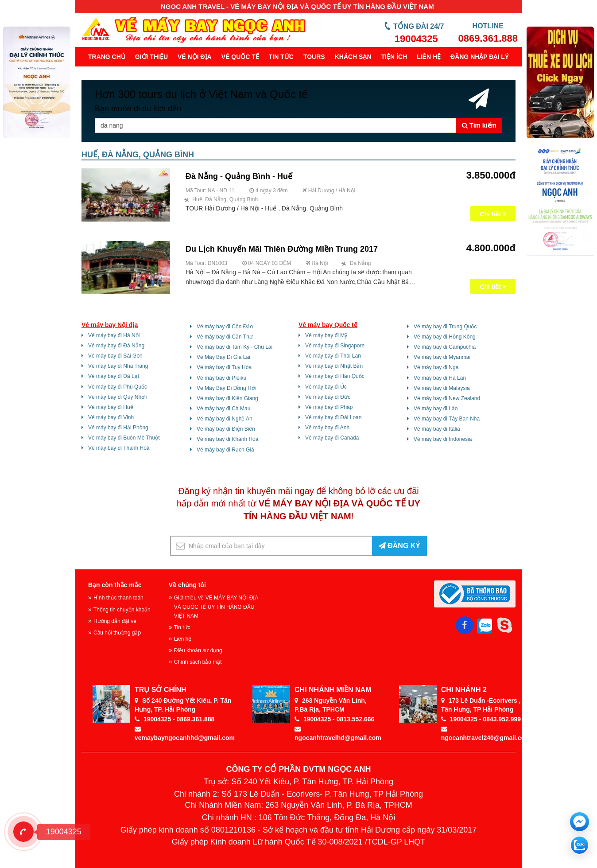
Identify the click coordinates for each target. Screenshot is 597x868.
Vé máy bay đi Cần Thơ (225, 337)
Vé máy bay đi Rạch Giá (225, 450)
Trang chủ (107, 57)
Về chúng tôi (187, 585)
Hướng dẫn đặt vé (115, 621)
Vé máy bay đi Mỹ (326, 335)
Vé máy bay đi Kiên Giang (227, 398)
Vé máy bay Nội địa (110, 325)
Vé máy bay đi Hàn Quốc (335, 376)
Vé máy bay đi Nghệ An (225, 419)
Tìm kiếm (479, 125)
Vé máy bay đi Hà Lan (440, 378)
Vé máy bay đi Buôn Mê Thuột (124, 438)
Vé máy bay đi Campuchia (445, 347)
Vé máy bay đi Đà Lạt (114, 376)
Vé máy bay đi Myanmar (442, 357)
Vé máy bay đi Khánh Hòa (227, 439)
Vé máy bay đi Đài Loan (333, 417)
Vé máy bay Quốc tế (328, 325)
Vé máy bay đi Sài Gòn (115, 356)
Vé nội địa (195, 57)
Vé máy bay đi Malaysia (442, 388)
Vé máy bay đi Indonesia (443, 439)
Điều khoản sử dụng (198, 650)
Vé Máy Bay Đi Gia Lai (223, 357)
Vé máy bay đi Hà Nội (114, 335)
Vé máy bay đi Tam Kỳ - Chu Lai (235, 347)
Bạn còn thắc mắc (115, 585)
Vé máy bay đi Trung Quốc (445, 327)
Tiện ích (394, 57)
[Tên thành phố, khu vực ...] (275, 125)
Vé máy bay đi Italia (437, 429)
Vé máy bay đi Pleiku (221, 378)
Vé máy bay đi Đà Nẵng (116, 346)
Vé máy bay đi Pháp (329, 407)
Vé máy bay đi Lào (436, 409)
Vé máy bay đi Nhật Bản (334, 366)
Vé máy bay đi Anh (327, 428)
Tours (314, 57)
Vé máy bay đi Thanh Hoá (119, 448)
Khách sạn (353, 57)
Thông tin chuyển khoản (122, 610)
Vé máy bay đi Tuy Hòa (224, 367)
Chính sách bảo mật (198, 662)
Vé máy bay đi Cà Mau (223, 409)
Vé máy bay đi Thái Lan (333, 356)
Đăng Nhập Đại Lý (480, 57)
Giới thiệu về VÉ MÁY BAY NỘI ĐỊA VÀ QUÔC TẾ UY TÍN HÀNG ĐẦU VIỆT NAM (216, 607)
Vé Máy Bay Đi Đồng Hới (226, 388)
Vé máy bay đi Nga (436, 367)
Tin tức (281, 57)
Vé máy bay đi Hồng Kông (445, 337)
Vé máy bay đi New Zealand (447, 398)
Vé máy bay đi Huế (111, 407)
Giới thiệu (151, 57)
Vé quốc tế (240, 57)
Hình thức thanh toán (118, 598)
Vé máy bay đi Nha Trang (118, 366)
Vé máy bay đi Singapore (335, 346)
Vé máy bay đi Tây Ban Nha (447, 419)
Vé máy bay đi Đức (328, 397)
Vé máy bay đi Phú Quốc (118, 387)
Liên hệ (429, 57)
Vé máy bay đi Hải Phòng (118, 428)
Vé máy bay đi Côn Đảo (225, 327)
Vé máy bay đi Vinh (111, 417)
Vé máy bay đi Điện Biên (226, 429)
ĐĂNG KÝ (399, 546)
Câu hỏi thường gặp (117, 633)
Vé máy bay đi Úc (326, 387)
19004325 (416, 39)
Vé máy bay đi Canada (332, 438)
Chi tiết (493, 214)
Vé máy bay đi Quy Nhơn (118, 397)
